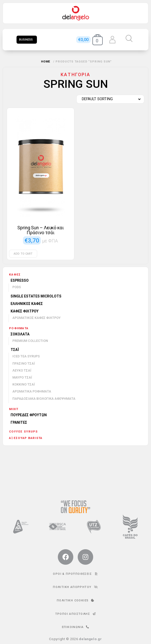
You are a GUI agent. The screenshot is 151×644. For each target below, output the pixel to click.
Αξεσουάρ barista (26, 438)
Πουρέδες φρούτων (29, 415)
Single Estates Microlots (36, 296)
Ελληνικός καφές (27, 304)
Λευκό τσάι (22, 370)
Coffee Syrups (23, 431)
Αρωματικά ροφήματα (32, 391)
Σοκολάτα (20, 334)
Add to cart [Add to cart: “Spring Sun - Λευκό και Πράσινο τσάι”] (23, 254)
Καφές (15, 274)
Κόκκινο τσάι (24, 384)
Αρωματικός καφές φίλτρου (37, 318)
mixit (14, 409)
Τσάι (15, 350)
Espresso (20, 280)
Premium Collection (30, 341)
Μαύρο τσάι (22, 377)
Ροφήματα (19, 328)
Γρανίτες (19, 422)
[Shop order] (109, 99)
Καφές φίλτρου (25, 311)
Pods (17, 287)
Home (46, 62)
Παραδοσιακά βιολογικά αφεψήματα (44, 399)
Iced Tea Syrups (26, 356)
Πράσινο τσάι (24, 363)
